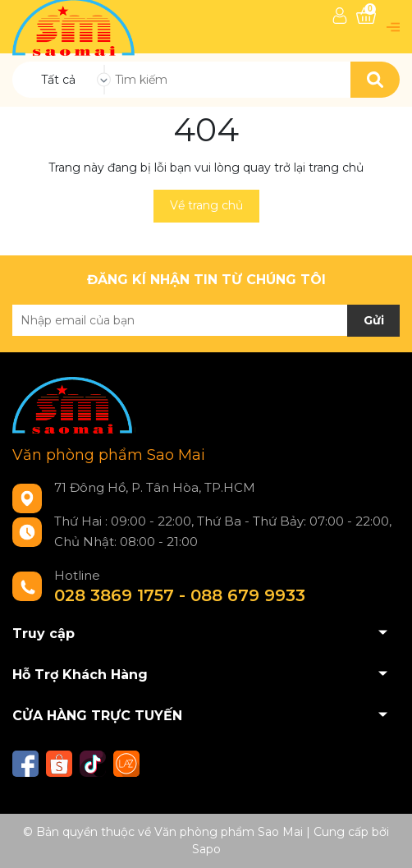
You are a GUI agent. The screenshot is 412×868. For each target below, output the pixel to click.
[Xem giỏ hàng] (366, 16)
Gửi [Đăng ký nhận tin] (374, 320)
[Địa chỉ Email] (206, 320)
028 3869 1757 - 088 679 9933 (180, 595)
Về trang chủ (206, 205)
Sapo (206, 849)
